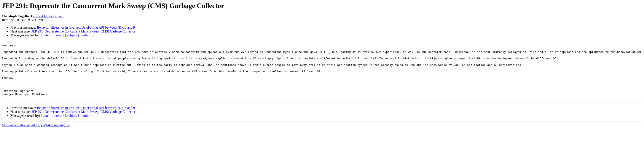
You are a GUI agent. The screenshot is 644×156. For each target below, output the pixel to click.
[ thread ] (58, 35)
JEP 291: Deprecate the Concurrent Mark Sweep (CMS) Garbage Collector (84, 31)
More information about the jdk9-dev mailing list (36, 136)
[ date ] (46, 35)
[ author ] (86, 35)
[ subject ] (72, 35)
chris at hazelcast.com (48, 16)
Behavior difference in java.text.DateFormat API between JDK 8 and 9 (86, 27)
